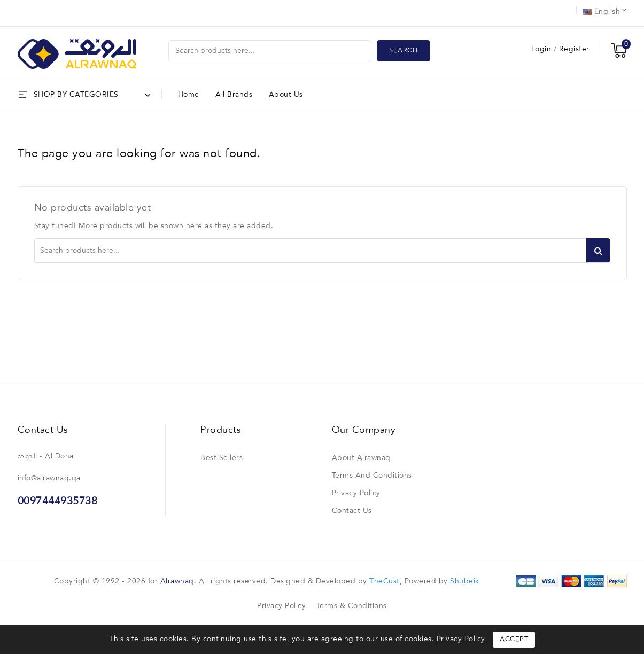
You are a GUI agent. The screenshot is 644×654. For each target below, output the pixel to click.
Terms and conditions (372, 476)
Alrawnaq (177, 581)
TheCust (385, 581)
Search (403, 50)
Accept (514, 639)
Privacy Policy (356, 493)
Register (574, 49)
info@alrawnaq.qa (49, 478)
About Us (286, 95)
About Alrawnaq (361, 458)
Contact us (43, 430)
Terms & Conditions (352, 606)
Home (189, 95)
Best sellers (222, 458)
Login (542, 49)
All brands (234, 95)
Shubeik (465, 581)
